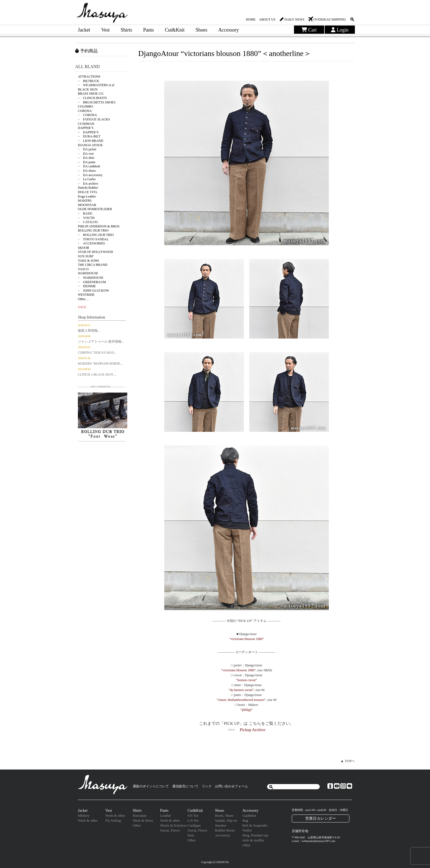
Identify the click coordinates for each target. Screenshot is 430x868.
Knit (191, 835)
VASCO (83, 269)
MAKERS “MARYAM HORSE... (100, 363)
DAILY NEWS (294, 19)
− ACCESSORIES (91, 243)
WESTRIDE (86, 295)
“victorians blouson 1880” (247, 639)
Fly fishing (113, 820)
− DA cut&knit (89, 166)
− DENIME (87, 286)
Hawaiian (140, 815)
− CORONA (87, 115)
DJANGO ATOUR (90, 145)
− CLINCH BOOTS (92, 98)
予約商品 (86, 51)
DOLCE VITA (87, 192)
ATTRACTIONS (89, 77)
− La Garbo (87, 179)
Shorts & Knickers (173, 825)
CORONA (85, 111)
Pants (148, 30)
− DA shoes (87, 171)
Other (137, 825)
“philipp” (247, 710)
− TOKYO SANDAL (93, 239)
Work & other (88, 820)
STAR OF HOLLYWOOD (95, 252)
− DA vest (86, 154)
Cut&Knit (175, 30)
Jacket (84, 30)
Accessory (229, 30)
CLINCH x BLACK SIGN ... (97, 374)
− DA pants (87, 162)
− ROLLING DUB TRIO (96, 235)
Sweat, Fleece (170, 830)
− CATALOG (88, 222)
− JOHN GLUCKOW (94, 291)
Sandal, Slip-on (226, 820)
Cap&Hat (249, 815)
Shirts (126, 30)
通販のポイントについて (151, 786)
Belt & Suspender (255, 825)
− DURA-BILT (89, 136)
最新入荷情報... (89, 331)
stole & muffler (253, 840)
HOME (251, 19)
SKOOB (84, 248)
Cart (309, 30)
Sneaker (221, 825)
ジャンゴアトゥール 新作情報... (101, 342)
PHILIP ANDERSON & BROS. (99, 226)
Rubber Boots (225, 830)
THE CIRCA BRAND (93, 265)
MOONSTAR (87, 205)
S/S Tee (193, 815)
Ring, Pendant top (255, 835)
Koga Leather (87, 196)
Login (340, 30)
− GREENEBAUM (92, 282)
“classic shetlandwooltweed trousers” (241, 700)
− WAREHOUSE (91, 278)
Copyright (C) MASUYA (215, 862)
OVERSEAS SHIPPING (330, 19)
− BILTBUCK (89, 81)
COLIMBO (85, 106)
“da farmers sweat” (241, 690)
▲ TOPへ (348, 761)
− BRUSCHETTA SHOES (97, 102)
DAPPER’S (86, 128)
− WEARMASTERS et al (96, 85)
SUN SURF (86, 256)
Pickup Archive (253, 730)
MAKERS (85, 201)
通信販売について (185, 786)
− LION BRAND (90, 141)
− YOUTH (86, 218)
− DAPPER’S (88, 132)
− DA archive (88, 184)
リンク (207, 786)
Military (84, 815)
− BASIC (85, 213)
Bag (245, 820)
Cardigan (194, 825)
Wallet (247, 830)
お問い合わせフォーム (231, 786)
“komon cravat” (247, 680)
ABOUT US (267, 19)
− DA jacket (87, 149)
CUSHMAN (86, 124)
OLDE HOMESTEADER (95, 209)
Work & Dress (143, 820)
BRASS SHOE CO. (91, 94)
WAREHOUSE (88, 273)
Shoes (201, 30)
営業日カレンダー (321, 818)
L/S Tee (193, 820)
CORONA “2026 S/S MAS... (97, 353)
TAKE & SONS (88, 261)
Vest (105, 30)
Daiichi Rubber (88, 188)
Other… (83, 299)
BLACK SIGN (88, 89)
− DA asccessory (90, 175)
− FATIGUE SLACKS (94, 119)
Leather (166, 815)
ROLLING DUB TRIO (93, 230)
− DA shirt (86, 158)
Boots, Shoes (224, 815)
